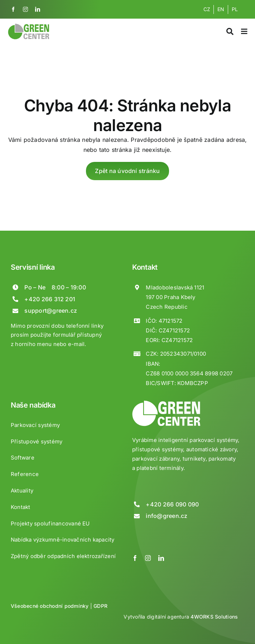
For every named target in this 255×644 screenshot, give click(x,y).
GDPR (100, 606)
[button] (14, 629)
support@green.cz (51, 311)
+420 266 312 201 (50, 299)
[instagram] (25, 9)
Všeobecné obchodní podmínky (50, 606)
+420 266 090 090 (172, 504)
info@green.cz (167, 516)
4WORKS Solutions (214, 617)
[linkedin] (38, 9)
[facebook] (13, 9)
